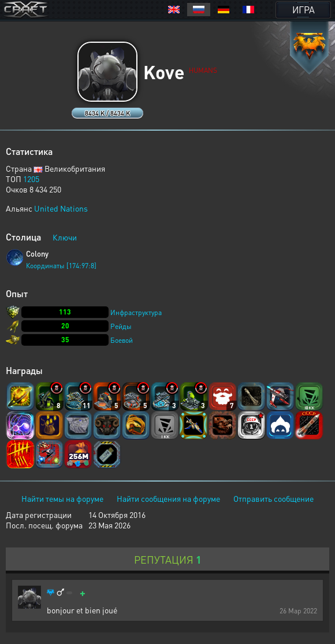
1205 (31, 179)
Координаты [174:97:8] (61, 266)
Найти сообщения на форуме (168, 498)
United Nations (61, 208)
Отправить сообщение (273, 498)
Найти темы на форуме (62, 498)
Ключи (65, 237)
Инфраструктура (136, 312)
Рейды (121, 326)
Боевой (122, 340)
